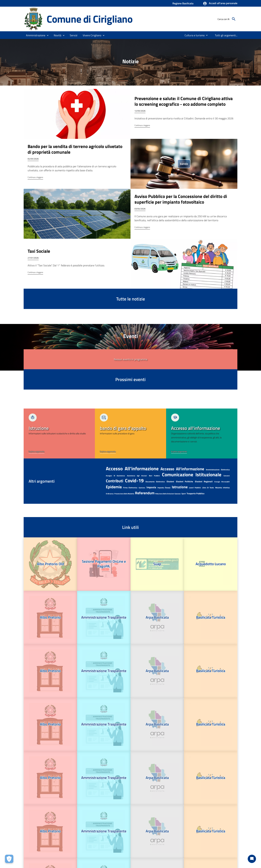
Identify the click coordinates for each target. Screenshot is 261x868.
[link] (59, 434)
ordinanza (110, 494)
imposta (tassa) (164, 488)
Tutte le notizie (131, 299)
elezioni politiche (185, 481)
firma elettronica (130, 488)
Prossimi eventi (130, 379)
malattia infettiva (222, 488)
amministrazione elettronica (218, 470)
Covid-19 (134, 480)
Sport (184, 494)
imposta (151, 487)
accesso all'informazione (132, 468)
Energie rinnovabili (222, 482)
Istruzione (180, 487)
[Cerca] (234, 19)
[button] (220, 3)
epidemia (114, 487)
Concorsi (227, 476)
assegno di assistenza (115, 476)
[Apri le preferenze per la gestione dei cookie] (9, 859)
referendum (145, 493)
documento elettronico (155, 482)
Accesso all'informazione (182, 469)
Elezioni (170, 481)
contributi (115, 481)
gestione (142, 488)
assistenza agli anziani (137, 476)
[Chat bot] (252, 859)
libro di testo (208, 488)
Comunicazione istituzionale (192, 474)
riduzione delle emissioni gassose (168, 494)
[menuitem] (193, 35)
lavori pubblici (195, 488)
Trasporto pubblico (196, 493)
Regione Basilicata (183, 3)
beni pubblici (154, 476)
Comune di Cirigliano (90, 19)
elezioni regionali (204, 481)
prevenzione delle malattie (124, 494)
